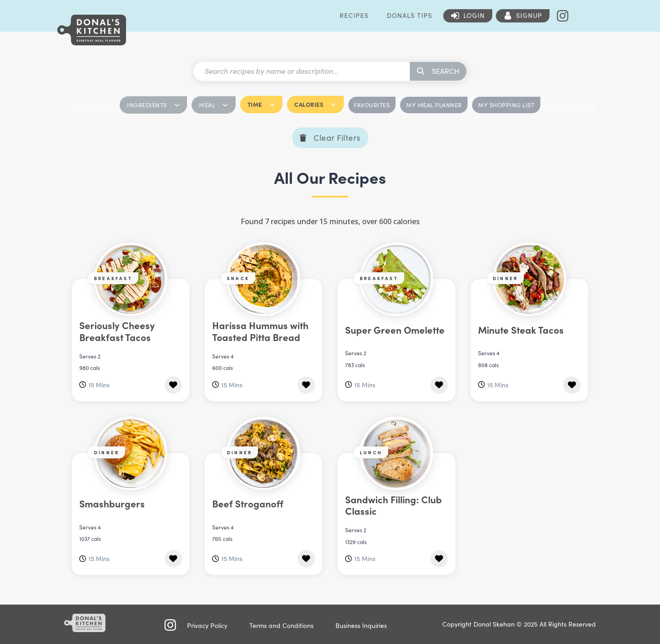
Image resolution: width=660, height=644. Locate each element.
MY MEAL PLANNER (434, 105)
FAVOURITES (372, 105)
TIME (261, 104)
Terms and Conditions (281, 625)
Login (474, 15)
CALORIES (315, 104)
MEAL (214, 105)
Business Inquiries (361, 625)
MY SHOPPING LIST (506, 105)
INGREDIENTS (153, 105)
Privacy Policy (207, 625)
